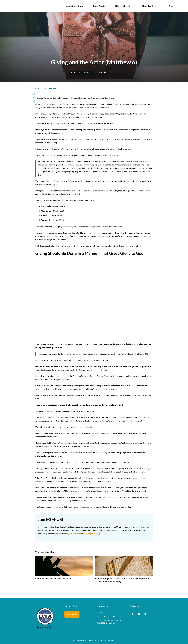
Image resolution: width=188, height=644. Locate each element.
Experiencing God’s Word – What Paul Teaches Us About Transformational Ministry (124, 571)
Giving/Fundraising (81, 73)
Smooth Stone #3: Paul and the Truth (64, 571)
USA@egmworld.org (92, 534)
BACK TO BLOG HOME (46, 88)
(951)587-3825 (74, 534)
